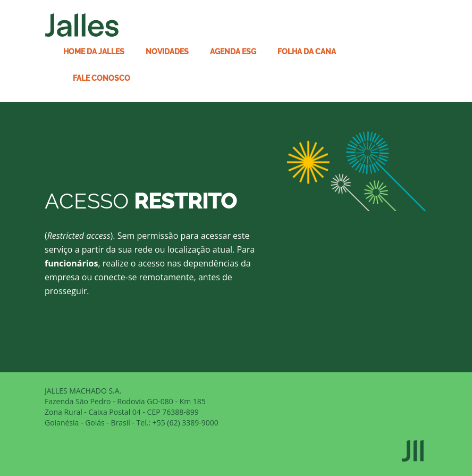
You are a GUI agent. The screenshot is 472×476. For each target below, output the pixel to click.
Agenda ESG (233, 52)
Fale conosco (102, 78)
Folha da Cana (307, 52)
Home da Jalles (94, 52)
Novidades (167, 52)
